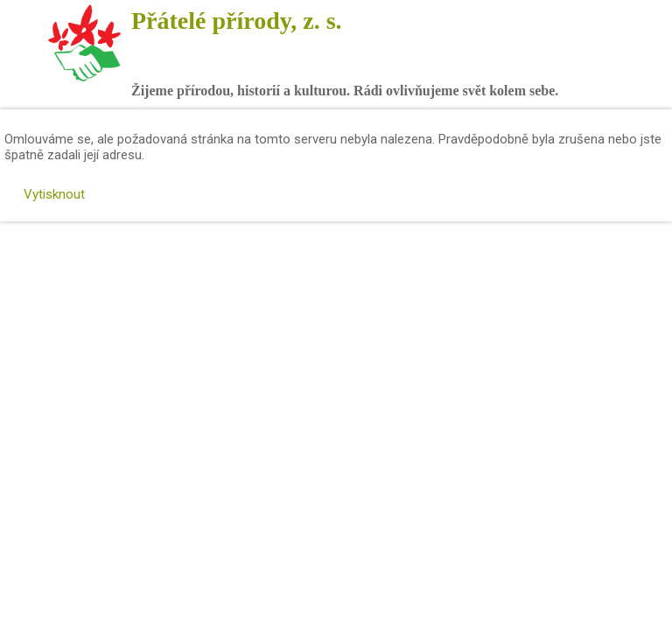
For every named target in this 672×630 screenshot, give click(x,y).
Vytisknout (45, 194)
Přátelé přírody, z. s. (237, 21)
